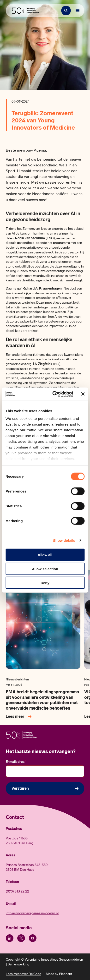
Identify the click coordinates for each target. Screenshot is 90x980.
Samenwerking (18, 964)
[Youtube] (33, 938)
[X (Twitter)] (21, 938)
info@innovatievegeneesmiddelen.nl (32, 913)
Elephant (66, 974)
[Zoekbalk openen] (66, 11)
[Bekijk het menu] (78, 11)
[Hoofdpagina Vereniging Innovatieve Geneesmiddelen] (25, 11)
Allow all (45, 555)
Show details (64, 540)
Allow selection (45, 569)
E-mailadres (16, 762)
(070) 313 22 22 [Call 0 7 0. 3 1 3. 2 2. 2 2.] (17, 891)
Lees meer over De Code (23, 974)
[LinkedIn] (10, 938)
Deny (45, 583)
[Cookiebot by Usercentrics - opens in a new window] (54, 394)
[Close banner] (83, 394)
